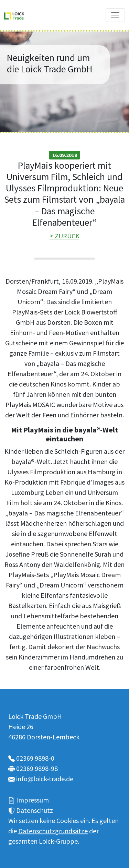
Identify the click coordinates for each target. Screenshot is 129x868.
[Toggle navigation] (115, 15)
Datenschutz (35, 810)
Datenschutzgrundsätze (53, 830)
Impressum (33, 800)
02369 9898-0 (35, 758)
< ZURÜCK (65, 236)
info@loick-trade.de (45, 778)
